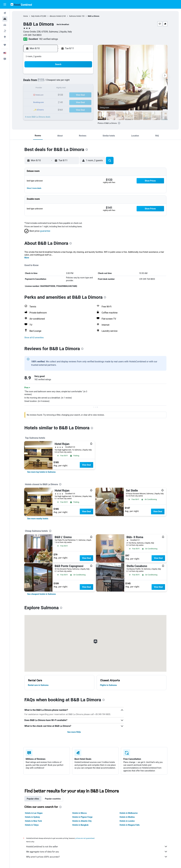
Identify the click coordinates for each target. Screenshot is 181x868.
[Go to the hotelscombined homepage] (21, 4)
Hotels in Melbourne (129, 813)
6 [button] (72, 82)
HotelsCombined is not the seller (97, 846)
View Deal (86, 465)
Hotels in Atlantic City (82, 821)
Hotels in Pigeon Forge (82, 817)
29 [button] (86, 102)
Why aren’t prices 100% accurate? (97, 857)
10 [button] (52, 88)
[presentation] (119, 123)
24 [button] (52, 102)
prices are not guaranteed (85, 838)
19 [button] (65, 95)
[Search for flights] (5, 13)
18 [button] (59, 95)
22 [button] (86, 95)
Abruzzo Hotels (55, 16)
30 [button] (45, 109)
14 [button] (79, 88)
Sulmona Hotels (75, 16)
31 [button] (52, 109)
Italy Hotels (35, 16)
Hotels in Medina (127, 817)
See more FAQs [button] (74, 732)
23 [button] (45, 102)
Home (26, 16)
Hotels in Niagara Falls (130, 825)
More (27, 258)
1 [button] (86, 75)
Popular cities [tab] (33, 799)
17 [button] (52, 95)
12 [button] (65, 88)
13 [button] (72, 88)
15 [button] (86, 88)
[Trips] (5, 45)
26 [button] (65, 102)
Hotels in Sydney (32, 817)
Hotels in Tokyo (32, 825)
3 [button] (52, 82)
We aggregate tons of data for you (97, 852)
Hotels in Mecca (79, 813)
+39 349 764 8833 (32, 35)
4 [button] (59, 82)
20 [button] (72, 95)
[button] (5, 4)
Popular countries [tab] (53, 799)
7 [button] (79, 82)
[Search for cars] (5, 25)
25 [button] (59, 102)
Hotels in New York (33, 821)
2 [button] (45, 82)
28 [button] (79, 102)
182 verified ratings (48, 39)
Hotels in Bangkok (80, 825)
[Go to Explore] (5, 37)
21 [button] (79, 95)
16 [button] (45, 95)
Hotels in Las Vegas (34, 813)
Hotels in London (127, 821)
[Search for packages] (5, 31)
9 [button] (45, 88)
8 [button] (86, 82)
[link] (41, 472)
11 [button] (59, 88)
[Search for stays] (5, 19)
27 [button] (72, 102)
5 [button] (65, 82)
